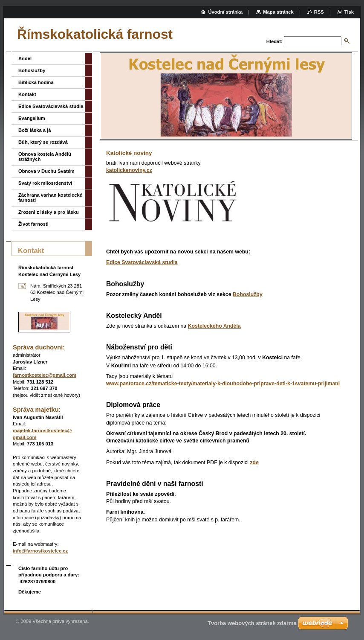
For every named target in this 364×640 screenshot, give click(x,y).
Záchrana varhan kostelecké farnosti (50, 198)
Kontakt (27, 94)
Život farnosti (33, 224)
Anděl (25, 58)
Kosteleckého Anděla (214, 326)
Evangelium (32, 118)
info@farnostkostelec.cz (40, 551)
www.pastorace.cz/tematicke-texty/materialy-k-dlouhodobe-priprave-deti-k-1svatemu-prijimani (223, 384)
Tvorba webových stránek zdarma (252, 623)
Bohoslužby (248, 294)
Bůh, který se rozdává (43, 142)
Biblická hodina (36, 82)
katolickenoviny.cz (129, 170)
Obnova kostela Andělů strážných (45, 157)
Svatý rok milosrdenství (45, 183)
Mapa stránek (278, 12)
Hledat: (274, 41)
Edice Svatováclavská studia (142, 262)
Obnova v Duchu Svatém (46, 171)
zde (254, 463)
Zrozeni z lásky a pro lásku (49, 212)
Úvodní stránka (225, 12)
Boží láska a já (35, 130)
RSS (319, 12)
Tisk (349, 12)
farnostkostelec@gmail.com (45, 375)
